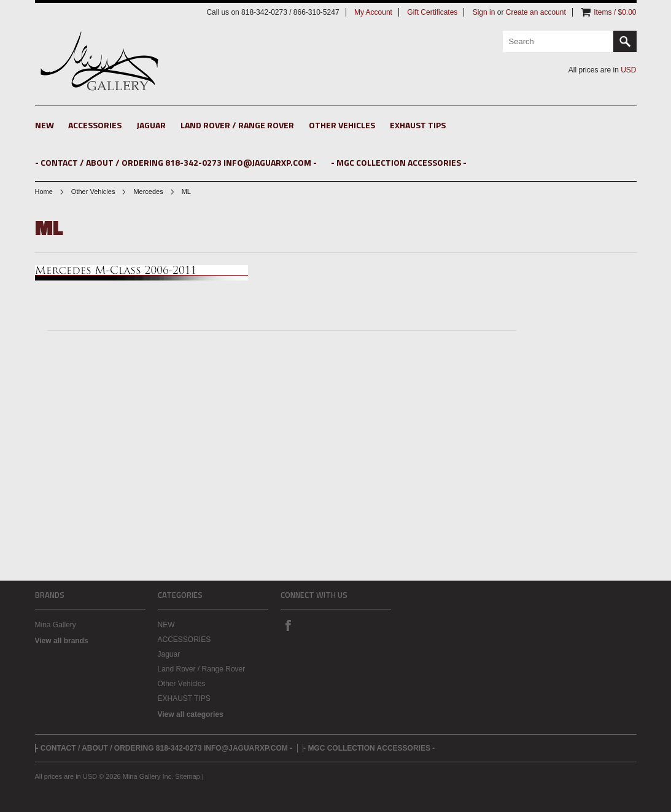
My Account (373, 12)
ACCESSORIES (95, 125)
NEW (45, 125)
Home (44, 191)
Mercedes (148, 191)
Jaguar (151, 125)
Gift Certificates (432, 12)
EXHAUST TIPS (418, 125)
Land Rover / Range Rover (237, 125)
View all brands (62, 641)
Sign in (484, 12)
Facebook (288, 625)
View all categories (191, 714)
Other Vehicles (342, 125)
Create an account (536, 12)
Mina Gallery (56, 625)
